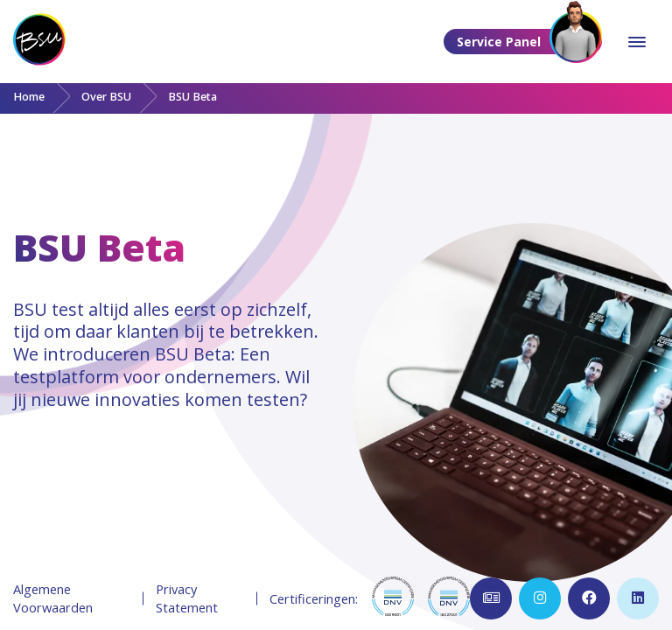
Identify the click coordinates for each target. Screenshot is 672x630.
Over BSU (106, 97)
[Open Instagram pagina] (540, 598)
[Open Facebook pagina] (589, 598)
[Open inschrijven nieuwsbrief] (491, 598)
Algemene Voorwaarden (53, 598)
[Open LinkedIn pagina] (638, 598)
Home (29, 97)
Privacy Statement (187, 598)
